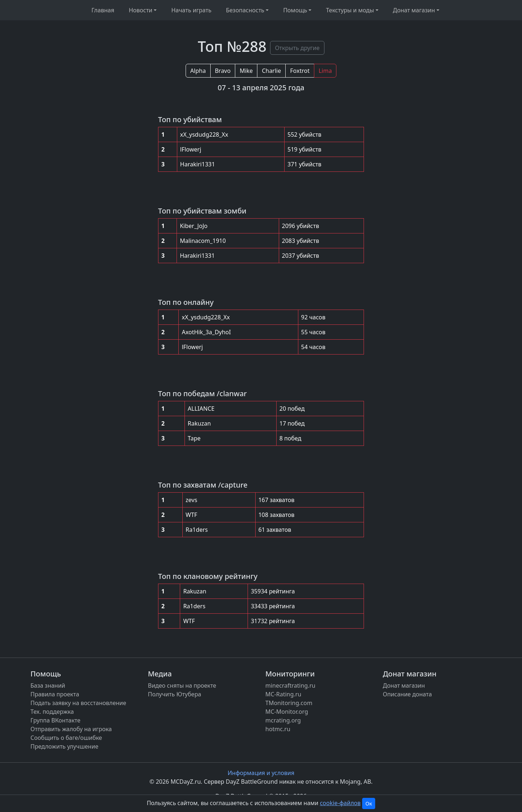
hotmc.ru (278, 729)
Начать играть (191, 10)
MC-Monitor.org (287, 712)
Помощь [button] (295, 10)
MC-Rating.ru (283, 694)
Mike (246, 71)
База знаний (48, 685)
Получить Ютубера (175, 694)
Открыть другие (297, 48)
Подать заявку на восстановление (78, 703)
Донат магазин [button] (414, 10)
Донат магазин (404, 685)
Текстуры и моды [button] (350, 10)
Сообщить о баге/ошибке (66, 738)
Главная (103, 10)
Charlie (271, 71)
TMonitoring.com (289, 703)
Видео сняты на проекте (182, 685)
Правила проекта (55, 694)
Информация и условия (261, 773)
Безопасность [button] (245, 10)
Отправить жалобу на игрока (71, 729)
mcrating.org (283, 720)
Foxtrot (300, 71)
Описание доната (407, 694)
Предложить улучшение (64, 746)
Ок (369, 803)
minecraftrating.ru (290, 685)
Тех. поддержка (52, 712)
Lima (325, 71)
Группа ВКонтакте (55, 720)
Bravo (223, 71)
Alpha (198, 71)
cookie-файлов (340, 803)
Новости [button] (140, 10)
